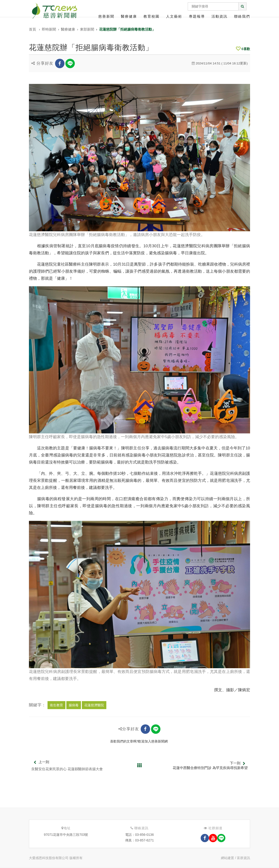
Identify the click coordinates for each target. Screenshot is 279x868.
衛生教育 (56, 705)
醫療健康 (129, 16)
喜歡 (243, 49)
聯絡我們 (242, 16)
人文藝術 (174, 16)
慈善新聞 (106, 16)
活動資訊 (219, 16)
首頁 (32, 29)
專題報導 (197, 16)
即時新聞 (49, 29)
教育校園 (151, 16)
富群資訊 (243, 858)
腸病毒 (74, 705)
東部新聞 (87, 29)
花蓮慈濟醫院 (94, 705)
